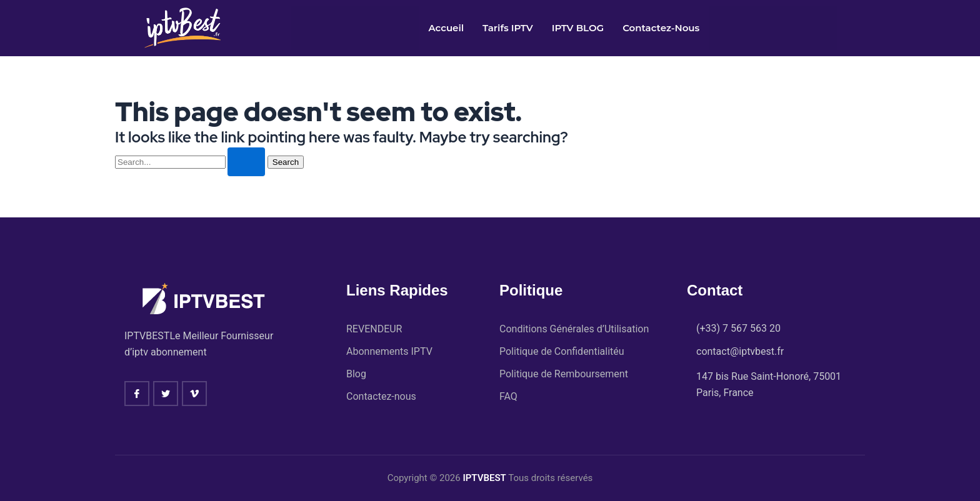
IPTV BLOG (578, 28)
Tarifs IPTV (508, 28)
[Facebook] (137, 392)
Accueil (446, 28)
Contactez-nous (661, 28)
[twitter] (166, 392)
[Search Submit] (246, 162)
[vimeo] (194, 392)
